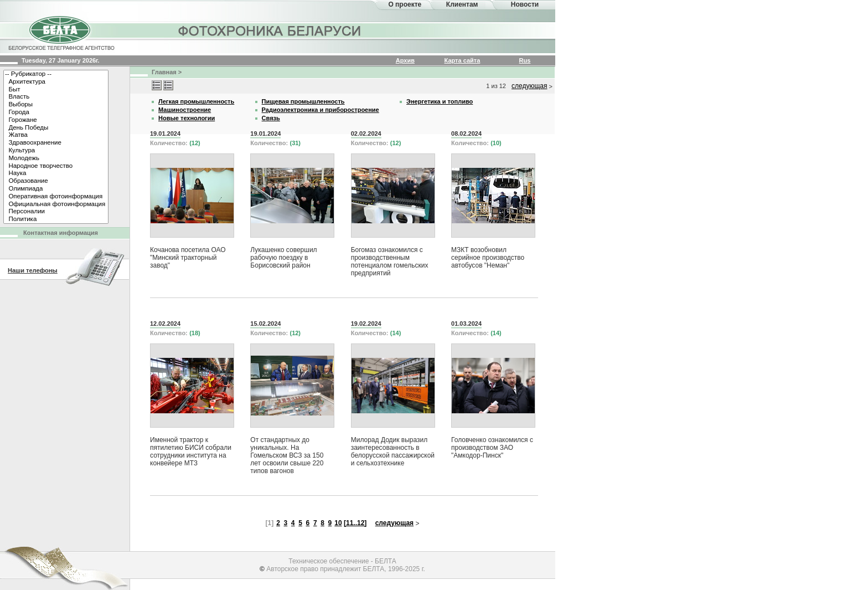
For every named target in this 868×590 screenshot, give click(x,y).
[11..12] (355, 523)
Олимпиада (56, 189)
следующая (529, 86)
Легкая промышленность (196, 101)
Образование (56, 181)
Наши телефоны (33, 270)
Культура (56, 151)
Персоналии (56, 212)
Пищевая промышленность (303, 101)
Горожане (56, 120)
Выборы (56, 105)
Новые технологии (187, 118)
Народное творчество (56, 166)
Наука (56, 173)
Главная (164, 72)
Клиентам (462, 4)
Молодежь (56, 158)
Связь (271, 118)
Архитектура (56, 82)
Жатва (56, 135)
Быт (56, 90)
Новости (525, 4)
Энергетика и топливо (440, 101)
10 (338, 523)
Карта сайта (463, 60)
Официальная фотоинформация (56, 204)
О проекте (405, 4)
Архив (405, 60)
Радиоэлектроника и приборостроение (321, 110)
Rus (525, 60)
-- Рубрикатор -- (56, 74)
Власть (56, 97)
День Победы (56, 128)
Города (56, 112)
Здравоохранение (56, 143)
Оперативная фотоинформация (56, 197)
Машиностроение (185, 110)
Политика (56, 219)
